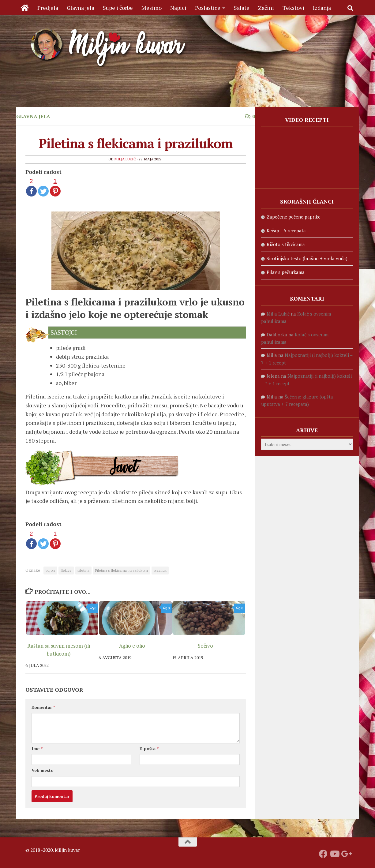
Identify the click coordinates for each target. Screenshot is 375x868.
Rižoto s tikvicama (286, 244)
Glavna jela (81, 8)
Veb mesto (43, 770)
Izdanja (322, 8)
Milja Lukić (125, 159)
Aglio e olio (132, 646)
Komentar (43, 707)
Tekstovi (293, 8)
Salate (242, 8)
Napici (178, 8)
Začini (266, 8)
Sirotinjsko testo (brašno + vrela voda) (307, 258)
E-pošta (149, 748)
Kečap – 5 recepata (286, 230)
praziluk (160, 570)
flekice (66, 570)
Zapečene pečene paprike (294, 217)
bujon (50, 570)
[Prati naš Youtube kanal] (334, 854)
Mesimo (152, 8)
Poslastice (208, 8)
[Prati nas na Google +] (345, 854)
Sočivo (205, 646)
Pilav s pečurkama (286, 272)
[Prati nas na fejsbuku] (323, 854)
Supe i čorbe (118, 8)
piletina (83, 570)
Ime (37, 748)
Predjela (48, 8)
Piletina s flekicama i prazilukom (122, 570)
